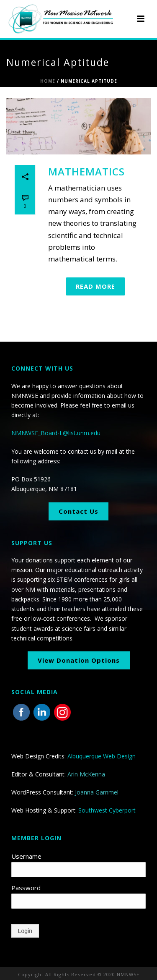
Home (48, 81)
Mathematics (86, 171)
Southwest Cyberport (107, 810)
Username (26, 856)
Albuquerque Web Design (102, 756)
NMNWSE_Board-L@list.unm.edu (56, 433)
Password (26, 888)
